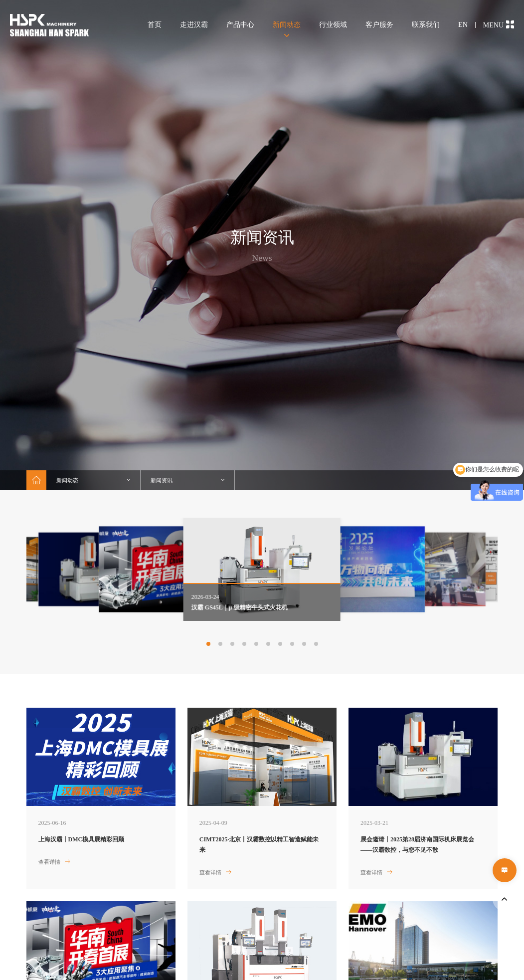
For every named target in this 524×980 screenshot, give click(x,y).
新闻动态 (287, 25)
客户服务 (379, 25)
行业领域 (333, 25)
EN (463, 25)
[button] (208, 644)
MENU (499, 25)
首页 (155, 25)
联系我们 (426, 25)
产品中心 (240, 25)
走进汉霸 (194, 25)
